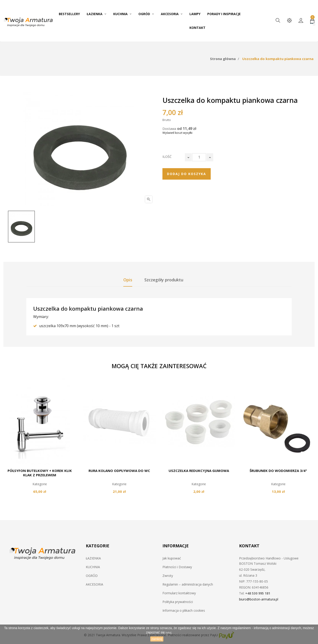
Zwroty (168, 576)
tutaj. (169, 633)
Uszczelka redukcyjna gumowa (199, 471)
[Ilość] (199, 157)
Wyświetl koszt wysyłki (177, 133)
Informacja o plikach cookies (184, 610)
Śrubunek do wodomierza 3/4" (278, 471)
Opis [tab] (128, 280)
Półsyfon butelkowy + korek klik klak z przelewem (40, 473)
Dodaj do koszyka (187, 174)
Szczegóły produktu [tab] (164, 280)
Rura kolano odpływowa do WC (119, 471)
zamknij (157, 639)
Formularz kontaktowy (179, 593)
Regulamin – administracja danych (188, 584)
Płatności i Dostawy (177, 567)
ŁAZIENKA (93, 558)
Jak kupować (172, 558)
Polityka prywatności (178, 602)
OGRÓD (92, 576)
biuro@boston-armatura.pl (259, 599)
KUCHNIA (93, 567)
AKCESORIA (94, 584)
